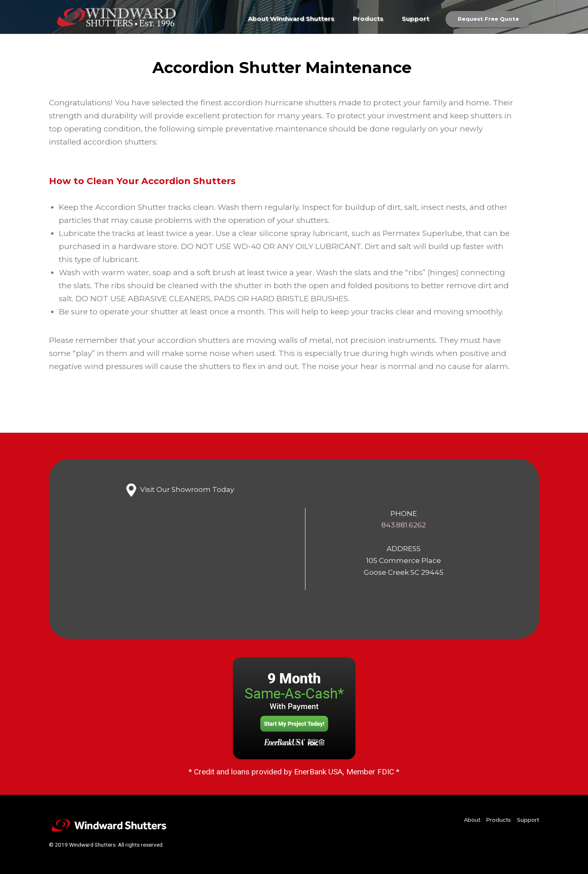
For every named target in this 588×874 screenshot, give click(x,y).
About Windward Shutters (291, 19)
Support (415, 19)
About (472, 820)
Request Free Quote (488, 19)
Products (368, 19)
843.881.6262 (404, 525)
